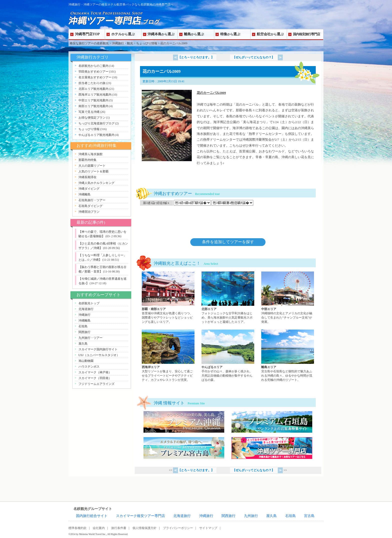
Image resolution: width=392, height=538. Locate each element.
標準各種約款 (77, 528)
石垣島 (83, 326)
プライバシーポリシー (178, 528)
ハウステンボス (89, 367)
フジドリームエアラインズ (96, 384)
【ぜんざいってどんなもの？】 (254, 57)
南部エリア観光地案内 (93, 106)
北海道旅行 (86, 309)
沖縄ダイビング (89, 189)
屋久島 (83, 344)
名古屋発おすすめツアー (95, 77)
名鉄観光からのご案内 (93, 66)
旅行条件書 (119, 528)
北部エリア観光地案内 (93, 89)
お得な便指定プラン (92, 118)
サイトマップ (208, 528)
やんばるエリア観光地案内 (96, 135)
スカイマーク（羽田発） (95, 378)
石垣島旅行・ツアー (92, 200)
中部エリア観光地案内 (93, 100)
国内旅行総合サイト (92, 516)
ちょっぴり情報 (147, 43)
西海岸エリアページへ (168, 356)
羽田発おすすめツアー (93, 72)
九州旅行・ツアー (90, 338)
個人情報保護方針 (144, 528)
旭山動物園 (86, 361)
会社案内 (99, 528)
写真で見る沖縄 (89, 112)
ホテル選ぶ (123, 34)
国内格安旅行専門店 (306, 34)
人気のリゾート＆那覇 (93, 171)
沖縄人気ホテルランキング (96, 183)
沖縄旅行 (84, 315)
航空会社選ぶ (270, 34)
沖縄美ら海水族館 (90, 154)
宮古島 (309, 516)
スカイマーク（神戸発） (95, 372)
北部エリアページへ (228, 298)
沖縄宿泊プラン (89, 212)
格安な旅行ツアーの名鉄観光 (89, 43)
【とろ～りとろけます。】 (196, 57)
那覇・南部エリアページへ (168, 298)
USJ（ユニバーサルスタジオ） (99, 355)
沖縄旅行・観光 (122, 43)
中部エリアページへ (288, 298)
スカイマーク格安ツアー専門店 (140, 516)
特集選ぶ (230, 34)
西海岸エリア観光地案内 (95, 95)
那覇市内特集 (87, 160)
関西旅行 (84, 332)
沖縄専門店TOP (87, 34)
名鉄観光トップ (89, 303)
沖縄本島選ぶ (161, 34)
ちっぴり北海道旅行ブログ (96, 123)
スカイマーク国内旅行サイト (98, 349)
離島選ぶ (194, 34)
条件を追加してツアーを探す (228, 242)
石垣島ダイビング (90, 206)
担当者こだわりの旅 (92, 83)
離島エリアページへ (288, 356)
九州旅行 (251, 516)
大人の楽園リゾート (92, 166)
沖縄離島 (84, 194)
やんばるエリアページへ (228, 356)
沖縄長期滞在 (87, 177)
